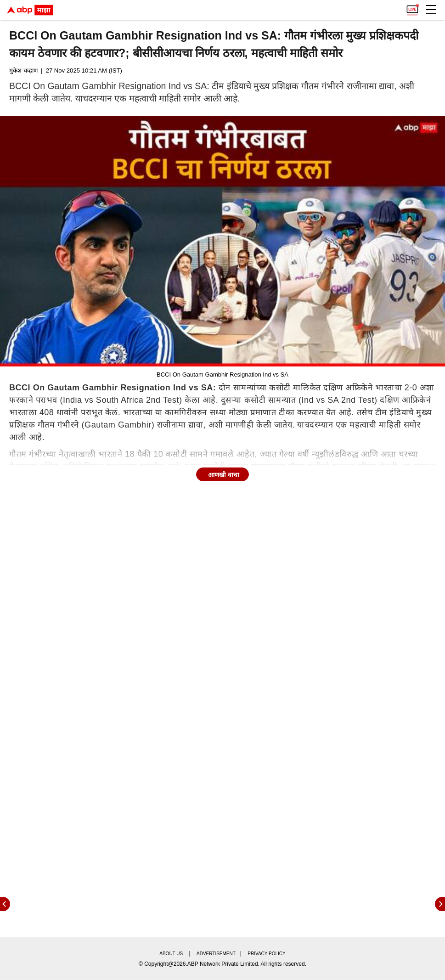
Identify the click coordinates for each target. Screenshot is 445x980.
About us (171, 954)
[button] (431, 10)
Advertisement (216, 954)
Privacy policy (266, 954)
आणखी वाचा (224, 475)
